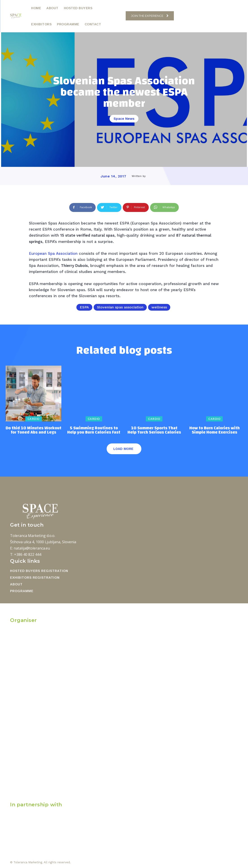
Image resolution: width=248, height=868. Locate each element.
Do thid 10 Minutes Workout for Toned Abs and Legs (33, 430)
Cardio (34, 419)
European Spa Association (53, 253)
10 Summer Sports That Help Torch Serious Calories (154, 430)
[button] (120, 16)
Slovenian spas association (120, 307)
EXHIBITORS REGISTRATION (35, 578)
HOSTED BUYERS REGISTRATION (39, 571)
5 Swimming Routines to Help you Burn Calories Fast (94, 430)
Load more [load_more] (123, 449)
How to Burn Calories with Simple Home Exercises (215, 430)
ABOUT (16, 584)
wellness (159, 307)
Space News (124, 119)
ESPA (84, 307)
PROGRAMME (22, 591)
